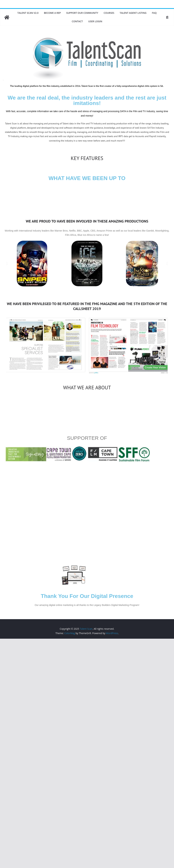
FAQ (154, 13)
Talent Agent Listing (133, 13)
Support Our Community (82, 13)
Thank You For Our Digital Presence (87, 596)
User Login (95, 21)
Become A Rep (52, 13)
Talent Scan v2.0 (28, 13)
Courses (109, 13)
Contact (77, 21)
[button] (7, 264)
